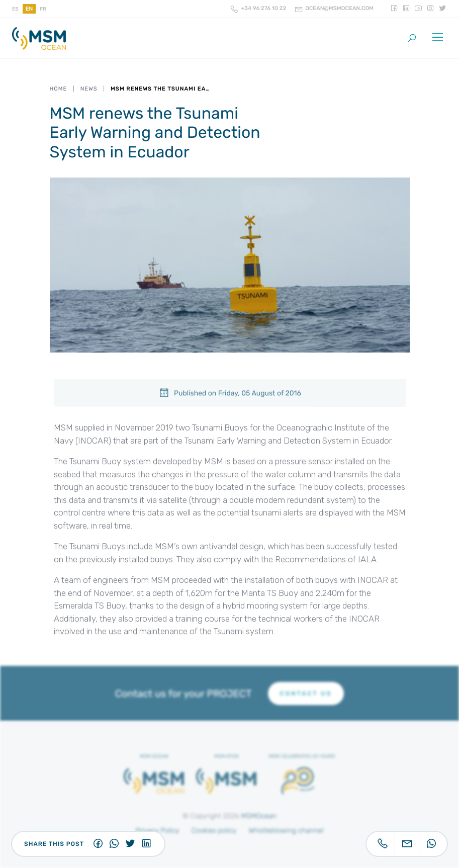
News (89, 89)
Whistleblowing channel (286, 831)
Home (59, 89)
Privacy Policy (158, 831)
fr (43, 9)
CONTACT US (306, 693)
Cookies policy (214, 831)
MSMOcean (259, 816)
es (15, 9)
